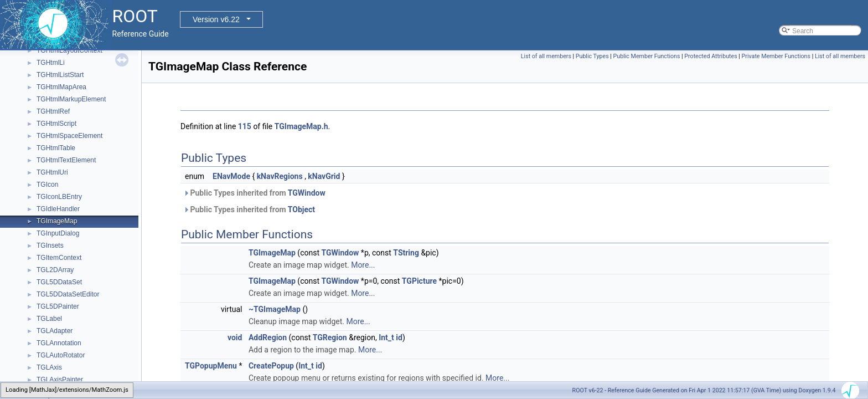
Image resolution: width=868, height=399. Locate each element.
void (235, 337)
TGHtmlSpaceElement (69, 136)
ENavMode (231, 176)
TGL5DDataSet (59, 282)
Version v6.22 (216, 19)
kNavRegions (280, 176)
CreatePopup (271, 366)
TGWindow (307, 193)
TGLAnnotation (59, 343)
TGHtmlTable (56, 148)
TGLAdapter (55, 331)
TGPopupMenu (211, 366)
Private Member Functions (776, 56)
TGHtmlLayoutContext (69, 50)
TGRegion (330, 337)
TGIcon (47, 185)
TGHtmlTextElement (66, 160)
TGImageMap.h (301, 126)
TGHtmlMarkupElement (71, 99)
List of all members (546, 56)
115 (245, 126)
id (399, 337)
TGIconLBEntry (59, 197)
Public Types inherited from (254, 193)
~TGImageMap (275, 309)
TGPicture (419, 281)
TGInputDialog (58, 233)
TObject (301, 209)
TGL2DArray (55, 270)
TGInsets (50, 245)
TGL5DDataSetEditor (68, 294)
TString (406, 253)
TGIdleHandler (58, 209)
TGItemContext (59, 258)
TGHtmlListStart (60, 75)
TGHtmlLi (51, 63)
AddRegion (268, 337)
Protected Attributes (711, 56)
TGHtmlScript (56, 124)
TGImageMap (57, 221)
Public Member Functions (647, 56)
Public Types (592, 56)
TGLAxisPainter (60, 380)
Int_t (386, 337)
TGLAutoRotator (61, 355)
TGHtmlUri (52, 172)
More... (363, 265)
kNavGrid (324, 176)
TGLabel (49, 319)
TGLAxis (49, 367)
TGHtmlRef (53, 111)
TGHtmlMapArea (61, 87)
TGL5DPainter (58, 306)
